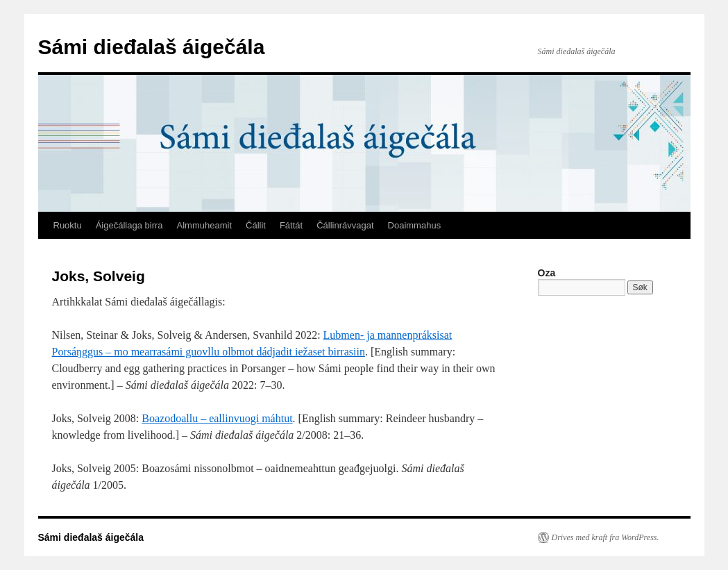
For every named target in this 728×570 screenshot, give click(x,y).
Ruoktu (68, 225)
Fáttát (291, 225)
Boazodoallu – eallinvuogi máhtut (217, 418)
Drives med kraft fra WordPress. (606, 537)
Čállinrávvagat (345, 225)
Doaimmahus (415, 225)
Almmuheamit (204, 225)
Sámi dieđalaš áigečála (152, 47)
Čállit (256, 225)
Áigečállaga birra (129, 225)
